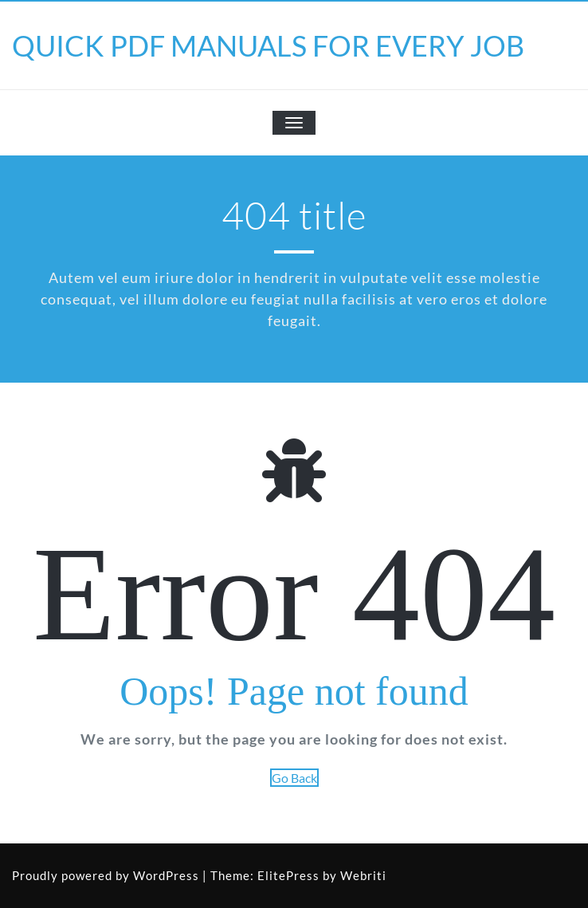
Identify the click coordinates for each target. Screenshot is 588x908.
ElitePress (288, 875)
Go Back (294, 778)
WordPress (166, 875)
